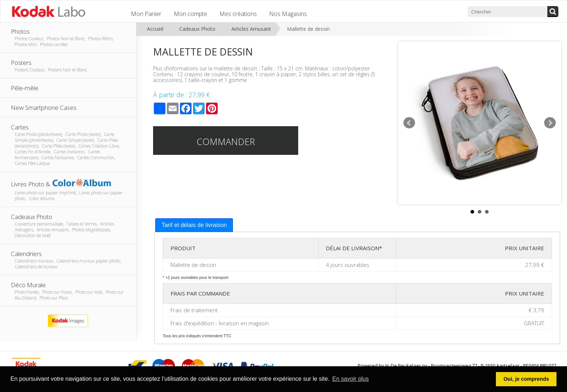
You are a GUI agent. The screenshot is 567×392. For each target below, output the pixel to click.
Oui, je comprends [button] (526, 379)
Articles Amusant (251, 29)
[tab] (194, 225)
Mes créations (238, 14)
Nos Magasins (288, 14)
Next (550, 123)
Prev (409, 123)
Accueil (155, 29)
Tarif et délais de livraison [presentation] (194, 225)
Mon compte (190, 14)
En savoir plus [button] (351, 379)
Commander (226, 141)
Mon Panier (146, 14)
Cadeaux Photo (197, 29)
